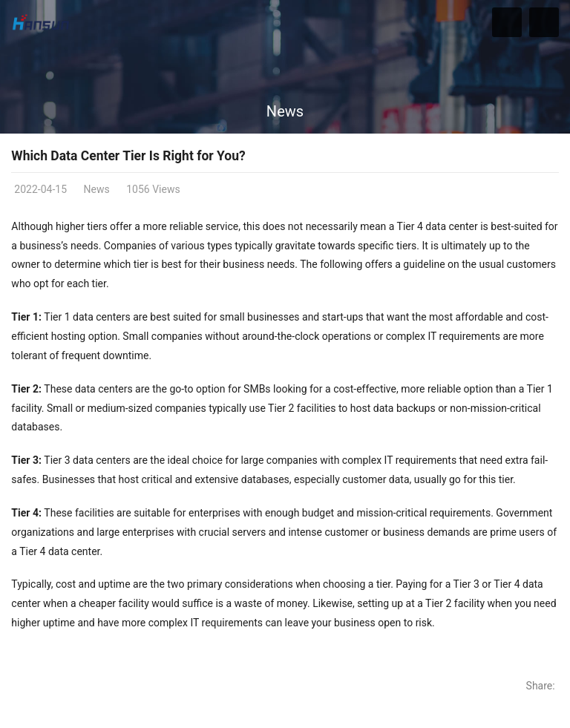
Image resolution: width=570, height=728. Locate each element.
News (285, 111)
